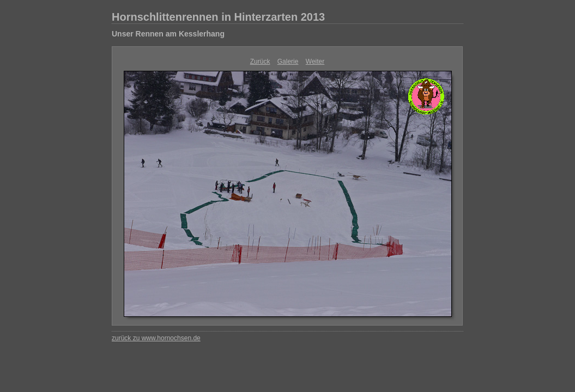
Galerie (288, 62)
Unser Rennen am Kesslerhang (168, 34)
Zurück (260, 62)
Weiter (315, 62)
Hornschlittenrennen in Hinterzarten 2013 (218, 17)
